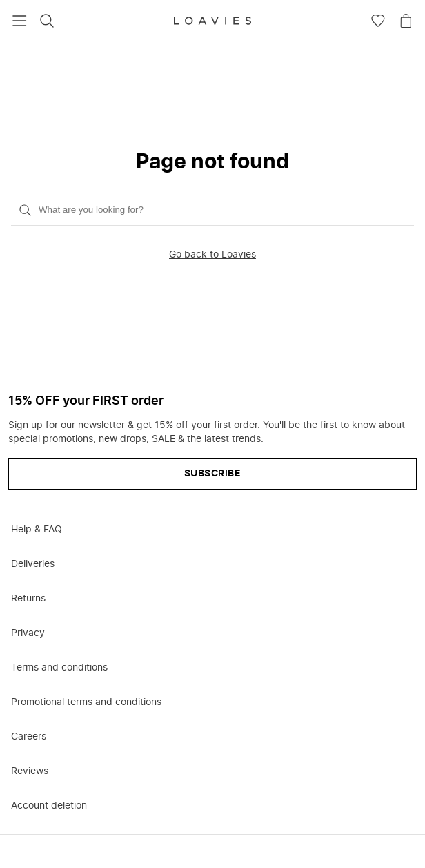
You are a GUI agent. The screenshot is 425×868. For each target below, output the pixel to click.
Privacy (28, 633)
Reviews (30, 771)
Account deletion (49, 806)
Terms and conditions (59, 668)
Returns (28, 599)
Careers (29, 737)
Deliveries (33, 564)
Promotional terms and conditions (86, 702)
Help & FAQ (37, 530)
